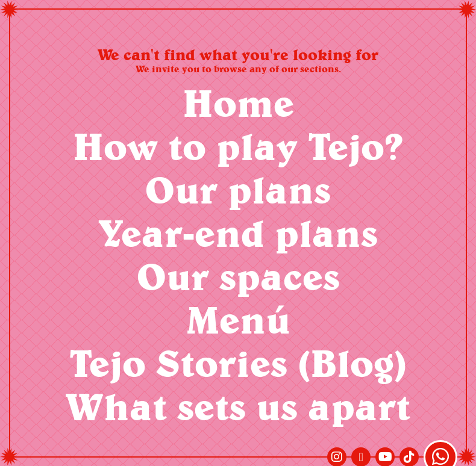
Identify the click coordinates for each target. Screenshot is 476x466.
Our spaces (238, 276)
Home (238, 103)
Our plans (238, 189)
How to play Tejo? (238, 146)
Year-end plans (238, 233)
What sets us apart (238, 406)
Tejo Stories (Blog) (238, 363)
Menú (238, 319)
